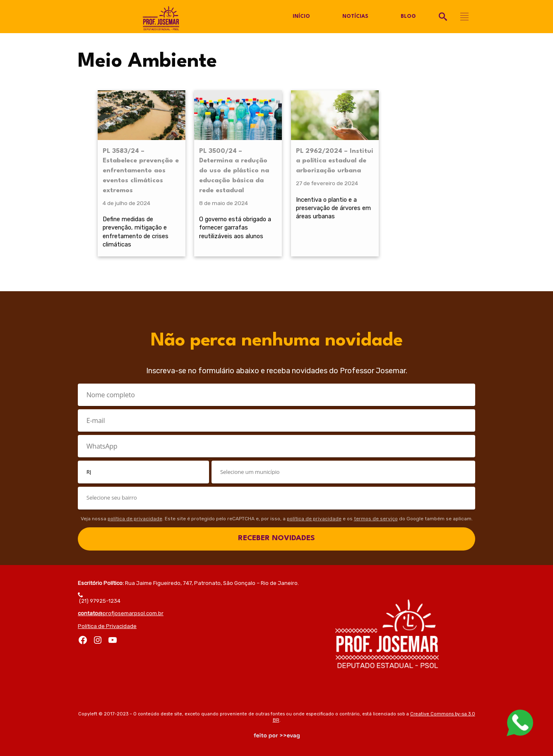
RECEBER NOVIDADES (276, 538)
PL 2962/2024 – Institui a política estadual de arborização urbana (335, 161)
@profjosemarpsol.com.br (121, 613)
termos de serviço (376, 519)
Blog (408, 17)
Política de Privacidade (107, 626)
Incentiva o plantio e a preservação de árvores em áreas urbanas (333, 208)
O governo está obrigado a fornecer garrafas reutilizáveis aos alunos (235, 227)
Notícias (355, 17)
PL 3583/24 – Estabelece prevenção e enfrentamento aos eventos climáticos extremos (141, 171)
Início (301, 17)
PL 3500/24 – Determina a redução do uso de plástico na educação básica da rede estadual (234, 171)
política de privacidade (135, 519)
